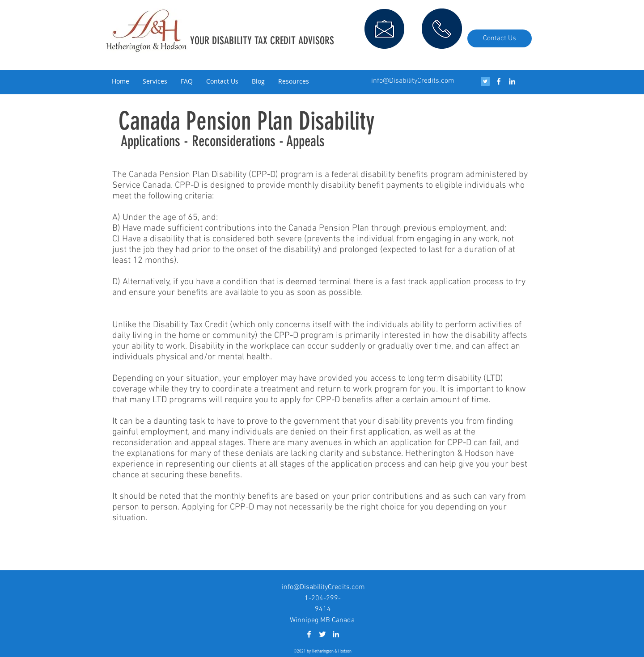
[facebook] (499, 81)
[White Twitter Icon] (322, 634)
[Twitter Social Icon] (485, 81)
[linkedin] (512, 81)
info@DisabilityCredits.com (413, 81)
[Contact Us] (500, 38)
